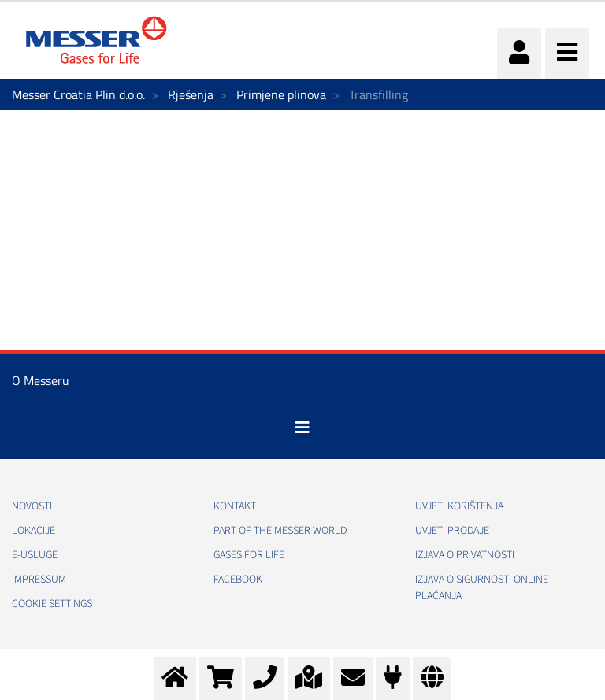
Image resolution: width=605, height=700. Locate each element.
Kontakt (235, 506)
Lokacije (33, 531)
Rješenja (191, 94)
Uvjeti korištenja (459, 506)
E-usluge (35, 555)
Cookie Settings (52, 604)
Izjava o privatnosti (465, 555)
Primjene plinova (281, 94)
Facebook (238, 580)
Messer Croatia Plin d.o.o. (78, 94)
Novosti (32, 506)
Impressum (39, 580)
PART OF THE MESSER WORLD (280, 531)
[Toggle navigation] (302, 428)
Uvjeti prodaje (452, 531)
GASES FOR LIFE (249, 555)
